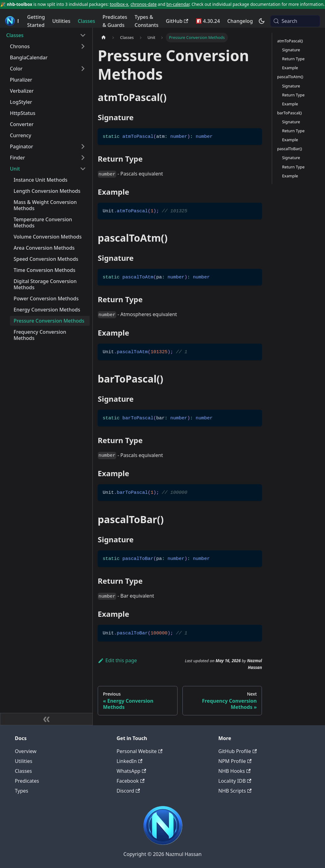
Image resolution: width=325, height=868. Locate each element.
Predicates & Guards (115, 21)
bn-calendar (178, 4)
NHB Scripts (235, 791)
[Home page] (104, 38)
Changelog (240, 21)
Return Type (293, 59)
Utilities (61, 21)
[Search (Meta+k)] (295, 21)
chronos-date (144, 4)
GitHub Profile (237, 751)
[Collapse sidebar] (46, 719)
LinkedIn (129, 761)
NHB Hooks (234, 771)
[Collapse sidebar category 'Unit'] (83, 169)
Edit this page (117, 660)
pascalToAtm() (290, 77)
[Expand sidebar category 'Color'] (83, 69)
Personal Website (139, 751)
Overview (26, 751)
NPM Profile (235, 761)
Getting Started (36, 21)
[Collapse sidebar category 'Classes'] (83, 35)
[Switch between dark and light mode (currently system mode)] (262, 21)
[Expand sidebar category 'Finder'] (83, 158)
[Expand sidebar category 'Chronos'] (83, 46)
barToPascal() (289, 113)
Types (21, 791)
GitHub (177, 21)
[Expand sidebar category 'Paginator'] (83, 146)
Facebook (130, 781)
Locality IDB (235, 781)
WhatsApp (131, 771)
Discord (128, 791)
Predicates (27, 781)
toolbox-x (119, 4)
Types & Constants (146, 21)
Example (290, 68)
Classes (86, 21)
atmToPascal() (290, 41)
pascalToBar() (289, 149)
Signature (291, 50)
